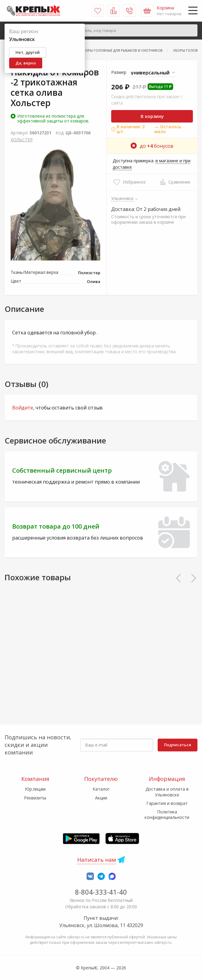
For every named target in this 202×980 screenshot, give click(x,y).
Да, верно (26, 63)
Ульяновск (123, 198)
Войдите (23, 408)
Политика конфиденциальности (167, 814)
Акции (101, 798)
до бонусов (152, 146)
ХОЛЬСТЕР (22, 140)
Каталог (101, 789)
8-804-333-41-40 (101, 892)
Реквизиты (35, 798)
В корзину (152, 116)
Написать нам (97, 860)
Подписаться (178, 745)
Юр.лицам (35, 789)
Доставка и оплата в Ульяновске (167, 792)
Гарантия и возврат (167, 803)
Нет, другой (28, 52)
